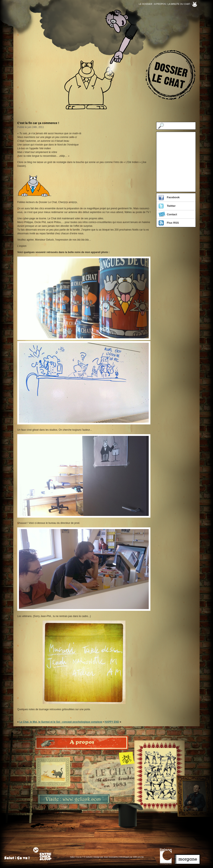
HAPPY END (112, 722)
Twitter (171, 206)
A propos (160, 4)
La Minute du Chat (179, 4)
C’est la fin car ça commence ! (38, 123)
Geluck (194, 4)
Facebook (173, 197)
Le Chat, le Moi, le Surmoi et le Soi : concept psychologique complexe (61, 722)
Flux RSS (173, 223)
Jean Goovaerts (111, 857)
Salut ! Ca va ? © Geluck (81, 857)
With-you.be (138, 857)
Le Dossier (146, 4)
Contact (172, 214)
